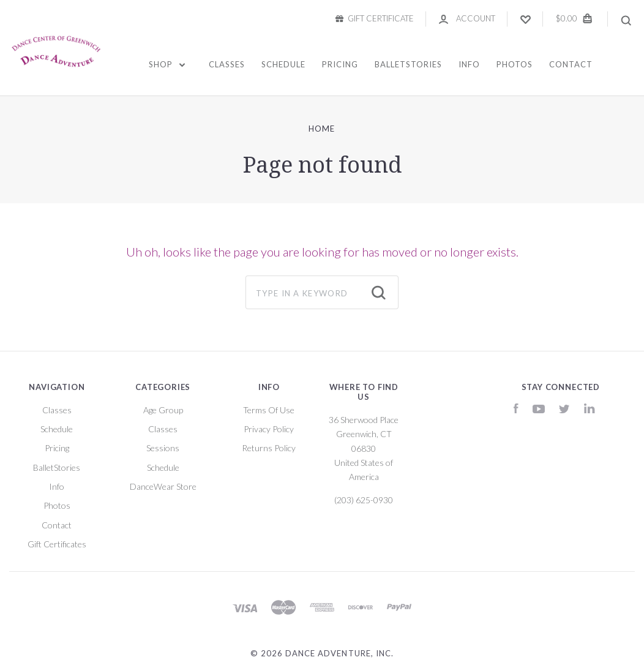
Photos (515, 64)
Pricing (340, 64)
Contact (571, 64)
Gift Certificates (57, 544)
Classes (227, 64)
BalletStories (408, 64)
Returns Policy (269, 448)
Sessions (163, 448)
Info (469, 64)
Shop (167, 64)
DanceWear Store (163, 486)
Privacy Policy (269, 429)
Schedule (283, 64)
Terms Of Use (269, 410)
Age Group (163, 410)
